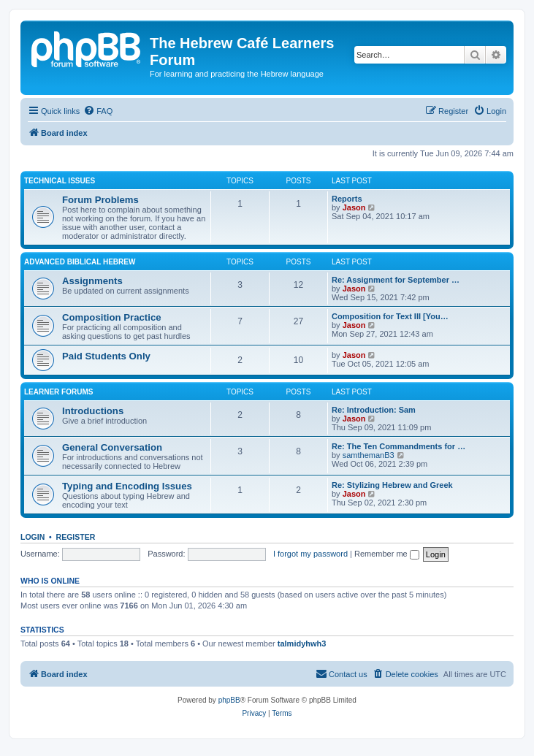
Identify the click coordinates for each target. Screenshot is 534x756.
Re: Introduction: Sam (374, 410)
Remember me (387, 554)
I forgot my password (310, 554)
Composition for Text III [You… (390, 316)
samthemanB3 (369, 455)
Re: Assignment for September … (396, 280)
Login (33, 537)
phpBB (229, 700)
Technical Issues (60, 181)
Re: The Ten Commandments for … (398, 446)
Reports (347, 199)
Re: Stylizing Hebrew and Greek (392, 485)
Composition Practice (112, 317)
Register (76, 537)
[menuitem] (98, 111)
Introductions (93, 411)
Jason (354, 207)
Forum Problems (100, 200)
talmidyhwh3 (302, 644)
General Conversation (112, 447)
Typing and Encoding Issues (127, 486)
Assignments (92, 281)
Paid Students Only (106, 356)
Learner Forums (58, 392)
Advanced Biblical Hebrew (80, 262)
